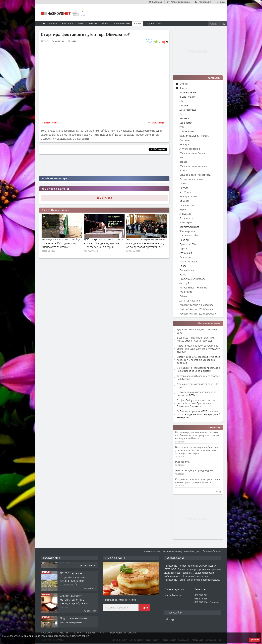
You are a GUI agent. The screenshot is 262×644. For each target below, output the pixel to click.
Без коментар (187, 218)
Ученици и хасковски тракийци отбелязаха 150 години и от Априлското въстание (103, 243)
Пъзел (183, 183)
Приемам (254, 640)
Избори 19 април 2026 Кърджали (198, 314)
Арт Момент (186, 192)
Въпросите (185, 257)
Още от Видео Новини (55, 210)
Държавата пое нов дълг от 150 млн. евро (197, 331)
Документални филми (191, 179)
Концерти (185, 88)
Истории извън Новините (193, 288)
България (185, 144)
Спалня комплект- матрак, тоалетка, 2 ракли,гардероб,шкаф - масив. (74, 615)
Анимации (185, 214)
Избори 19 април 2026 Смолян (196, 309)
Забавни (184, 118)
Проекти (184, 240)
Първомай (185, 140)
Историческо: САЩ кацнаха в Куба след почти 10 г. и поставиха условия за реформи (198, 360)
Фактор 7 (184, 283)
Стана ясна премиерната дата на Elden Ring (198, 385)
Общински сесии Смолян (193, 153)
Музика (184, 84)
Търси (145, 608)
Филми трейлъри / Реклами (194, 136)
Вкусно (183, 209)
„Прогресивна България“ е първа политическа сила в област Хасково (58, 243)
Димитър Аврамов (190, 301)
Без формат (186, 123)
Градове (149, 23)
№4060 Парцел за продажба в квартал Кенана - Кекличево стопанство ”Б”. (73, 593)
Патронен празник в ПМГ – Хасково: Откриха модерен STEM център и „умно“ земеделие (198, 414)
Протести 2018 (188, 244)
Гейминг (184, 296)
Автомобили (186, 253)
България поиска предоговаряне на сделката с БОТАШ (197, 393)
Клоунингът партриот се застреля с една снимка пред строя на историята (198, 481)
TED (182, 127)
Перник (183, 249)
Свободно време (121, 23)
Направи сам (187, 205)
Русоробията (182, 462)
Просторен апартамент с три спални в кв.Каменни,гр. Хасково (75, 570)
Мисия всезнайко (189, 235)
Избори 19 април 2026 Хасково (196, 305)
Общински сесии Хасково (193, 166)
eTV (181, 101)
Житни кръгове (188, 231)
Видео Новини (51, 123)
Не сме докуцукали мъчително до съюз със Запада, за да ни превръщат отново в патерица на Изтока (197, 435)
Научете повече (81, 636)
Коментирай (104, 198)
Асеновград (186, 222)
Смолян (184, 105)
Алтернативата (188, 92)
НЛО (182, 157)
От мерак (184, 201)
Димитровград (188, 110)
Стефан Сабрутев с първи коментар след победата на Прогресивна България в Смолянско (196, 403)
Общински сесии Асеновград (195, 175)
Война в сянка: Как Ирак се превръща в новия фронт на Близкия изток (198, 369)
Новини (93, 23)
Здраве (183, 162)
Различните (186, 292)
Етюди (183, 266)
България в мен (188, 196)
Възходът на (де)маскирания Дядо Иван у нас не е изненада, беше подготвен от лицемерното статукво (197, 450)
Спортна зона (187, 131)
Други (183, 114)
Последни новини (209, 323)
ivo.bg (219, 492)
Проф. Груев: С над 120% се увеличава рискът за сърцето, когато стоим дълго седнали (198, 349)
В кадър (184, 170)
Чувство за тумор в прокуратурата (194, 470)
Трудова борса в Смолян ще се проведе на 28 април (198, 377)
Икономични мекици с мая (119, 600)
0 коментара (158, 123)
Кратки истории (188, 262)
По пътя (184, 188)
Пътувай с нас (187, 270)
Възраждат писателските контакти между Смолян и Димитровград (196, 339)
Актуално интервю (190, 149)
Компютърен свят (189, 227)
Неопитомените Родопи (192, 279)
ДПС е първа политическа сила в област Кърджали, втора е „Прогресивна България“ (146, 243)
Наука (183, 275)
